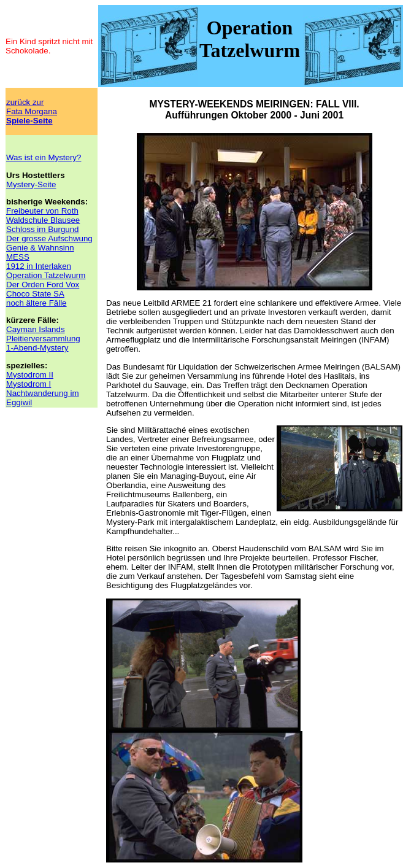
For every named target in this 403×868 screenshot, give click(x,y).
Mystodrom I (29, 384)
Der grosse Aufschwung (49, 238)
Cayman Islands (36, 329)
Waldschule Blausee (43, 220)
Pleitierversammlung (43, 339)
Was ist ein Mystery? (44, 157)
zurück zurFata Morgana (32, 111)
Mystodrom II (30, 375)
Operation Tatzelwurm (46, 275)
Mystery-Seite (31, 184)
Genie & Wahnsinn (40, 248)
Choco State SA (35, 294)
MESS (18, 257)
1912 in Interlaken (39, 266)
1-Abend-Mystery (37, 348)
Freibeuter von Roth (42, 211)
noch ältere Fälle (36, 303)
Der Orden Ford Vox (43, 285)
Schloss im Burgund (43, 229)
